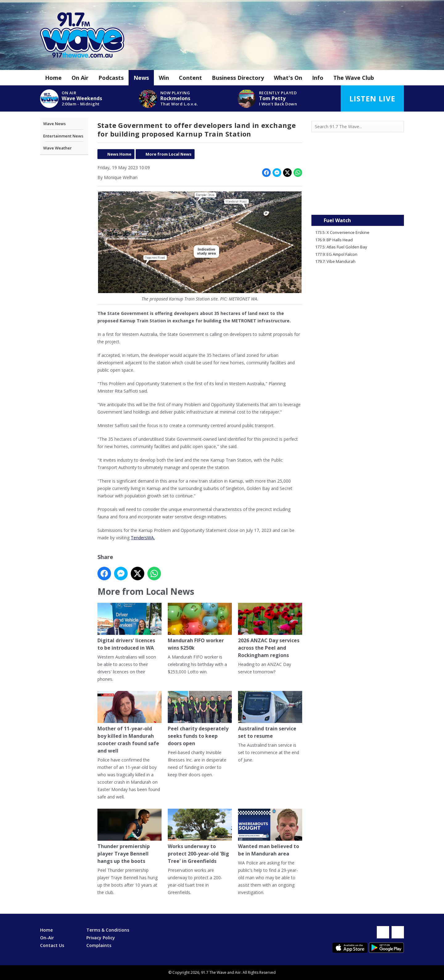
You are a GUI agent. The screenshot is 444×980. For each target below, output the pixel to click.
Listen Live (372, 98)
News (141, 78)
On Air (80, 78)
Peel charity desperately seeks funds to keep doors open (200, 719)
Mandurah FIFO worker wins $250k (200, 627)
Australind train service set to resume (270, 715)
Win (164, 78)
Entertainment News (63, 136)
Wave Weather (58, 148)
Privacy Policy (101, 938)
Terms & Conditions (108, 930)
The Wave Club (354, 78)
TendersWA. (143, 538)
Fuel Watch (337, 220)
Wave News (54, 124)
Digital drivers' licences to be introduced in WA (129, 627)
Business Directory (238, 78)
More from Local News (169, 154)
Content (190, 78)
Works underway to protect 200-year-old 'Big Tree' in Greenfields (200, 837)
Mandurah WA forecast (358, 202)
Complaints (99, 945)
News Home (119, 154)
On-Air (47, 938)
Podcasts (111, 78)
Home (53, 78)
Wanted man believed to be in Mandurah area (270, 833)
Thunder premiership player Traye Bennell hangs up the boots (129, 837)
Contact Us (52, 945)
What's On (288, 78)
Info (318, 78)
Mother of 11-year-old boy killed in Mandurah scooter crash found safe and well (129, 723)
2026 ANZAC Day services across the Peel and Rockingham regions (270, 631)
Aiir (238, 972)
